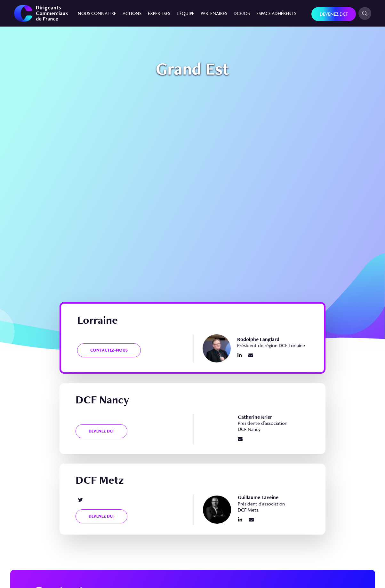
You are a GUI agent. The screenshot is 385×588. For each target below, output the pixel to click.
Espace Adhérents (276, 13)
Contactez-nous (109, 350)
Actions (132, 13)
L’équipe (185, 13)
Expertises (159, 13)
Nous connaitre (97, 13)
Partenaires (214, 13)
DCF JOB (242, 13)
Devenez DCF (334, 14)
